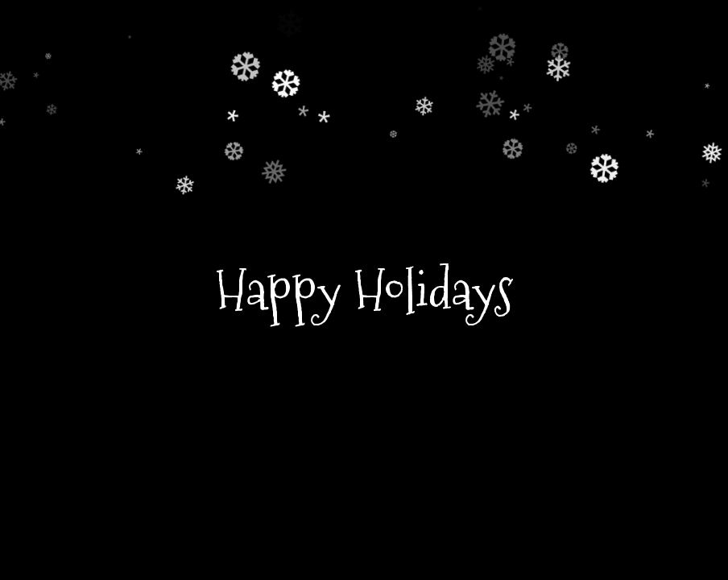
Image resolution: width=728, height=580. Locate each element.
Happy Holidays (364, 290)
